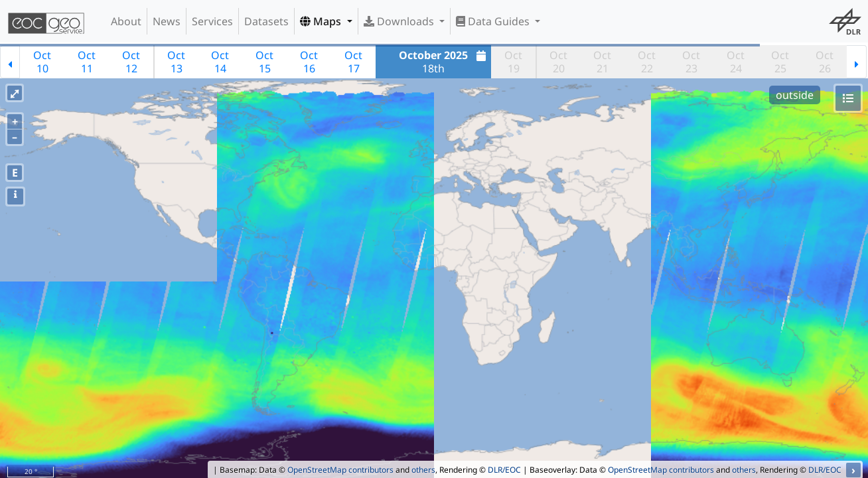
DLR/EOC (504, 470)
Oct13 (176, 62)
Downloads (400, 21)
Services (212, 21)
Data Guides (494, 21)
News (167, 21)
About (126, 21)
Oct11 (87, 62)
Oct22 (647, 62)
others (423, 470)
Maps (322, 21)
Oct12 (131, 62)
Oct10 (42, 62)
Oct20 (558, 62)
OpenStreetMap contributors (340, 470)
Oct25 (780, 62)
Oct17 (353, 62)
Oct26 (825, 62)
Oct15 (264, 62)
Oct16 (309, 62)
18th (444, 62)
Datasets (266, 21)
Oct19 (513, 62)
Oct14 (220, 62)
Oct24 (736, 62)
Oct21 (602, 62)
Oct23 (691, 62)
